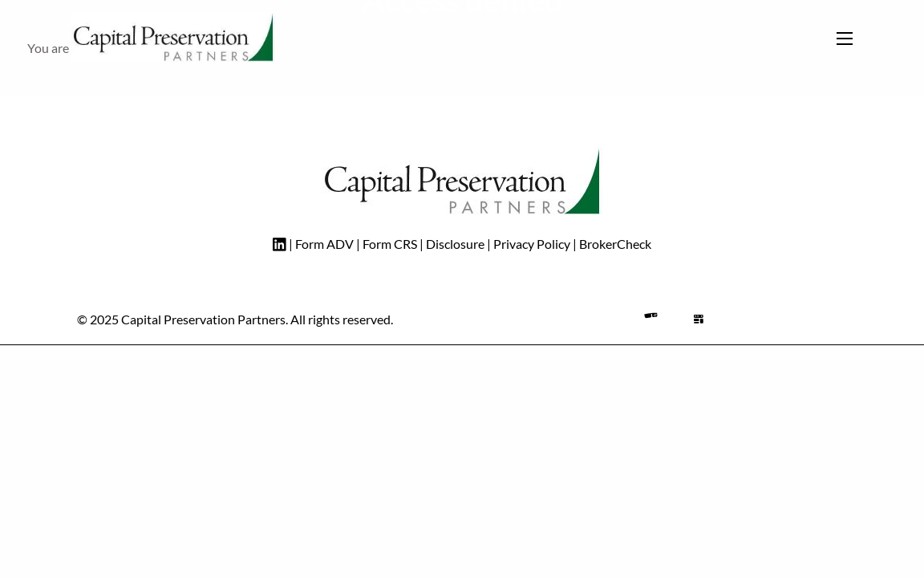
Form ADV (324, 244)
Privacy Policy (532, 244)
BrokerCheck (615, 244)
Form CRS (390, 244)
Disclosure (456, 244)
